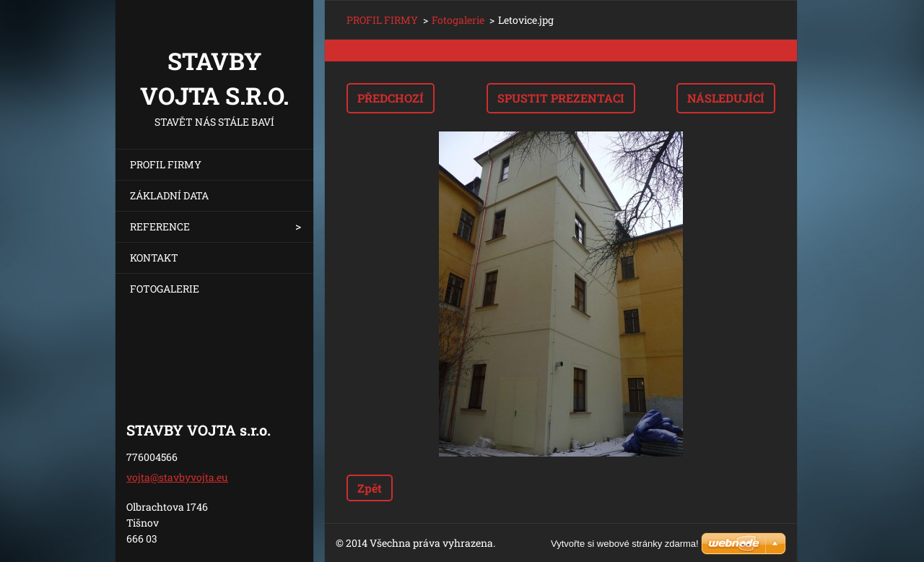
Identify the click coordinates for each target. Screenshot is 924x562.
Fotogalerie (458, 20)
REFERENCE (160, 226)
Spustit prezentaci (561, 98)
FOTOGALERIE (165, 289)
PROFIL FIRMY (166, 164)
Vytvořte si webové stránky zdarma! (625, 544)
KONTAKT (154, 258)
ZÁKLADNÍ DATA (169, 195)
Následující (726, 98)
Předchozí (391, 98)
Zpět (370, 488)
